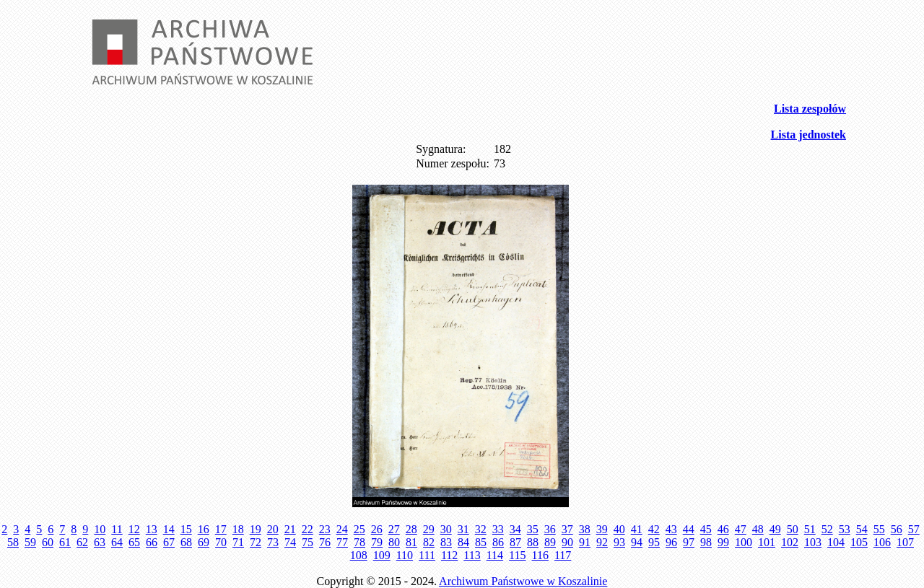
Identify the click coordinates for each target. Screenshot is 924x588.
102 (790, 542)
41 (637, 529)
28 (411, 529)
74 (290, 542)
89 (550, 542)
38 (585, 529)
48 (758, 529)
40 (619, 529)
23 (325, 529)
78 (359, 542)
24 (342, 529)
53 (845, 529)
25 (359, 529)
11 (117, 529)
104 (836, 542)
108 (359, 555)
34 (515, 529)
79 (377, 542)
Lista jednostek (808, 135)
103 (813, 542)
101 (767, 542)
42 (654, 529)
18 (238, 529)
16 (204, 529)
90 (567, 542)
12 (134, 529)
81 (411, 542)
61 (65, 542)
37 (567, 529)
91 (585, 542)
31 (463, 529)
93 (619, 542)
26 (377, 529)
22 (308, 529)
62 (82, 542)
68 (186, 542)
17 (221, 529)
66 (152, 542)
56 (897, 529)
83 (446, 542)
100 (744, 542)
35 (533, 529)
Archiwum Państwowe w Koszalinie (523, 581)
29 (429, 529)
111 (427, 555)
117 (563, 555)
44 (689, 529)
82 (429, 542)
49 (775, 529)
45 (706, 529)
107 (905, 542)
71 (238, 542)
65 (134, 542)
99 (723, 542)
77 (342, 542)
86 (498, 542)
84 (463, 542)
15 (186, 529)
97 (689, 542)
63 (100, 542)
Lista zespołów (810, 109)
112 (449, 555)
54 (862, 529)
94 (637, 542)
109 (382, 555)
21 (290, 529)
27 (394, 529)
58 (13, 542)
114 (495, 555)
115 (517, 555)
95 (654, 542)
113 (472, 555)
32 (481, 529)
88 (533, 542)
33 (498, 529)
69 (204, 542)
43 (671, 529)
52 (827, 529)
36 (550, 529)
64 (117, 542)
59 (30, 542)
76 (325, 542)
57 (914, 529)
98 (706, 542)
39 (602, 529)
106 (882, 542)
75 (308, 542)
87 (515, 542)
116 (540, 555)
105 (859, 542)
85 (481, 542)
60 (48, 542)
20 (273, 529)
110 (405, 555)
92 (602, 542)
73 (273, 542)
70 (221, 542)
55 (879, 529)
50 (793, 529)
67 (169, 542)
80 (394, 542)
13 (152, 529)
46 (723, 529)
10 (100, 529)
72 (256, 542)
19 (256, 529)
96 (671, 542)
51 (810, 529)
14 (169, 529)
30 (446, 529)
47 (741, 529)
